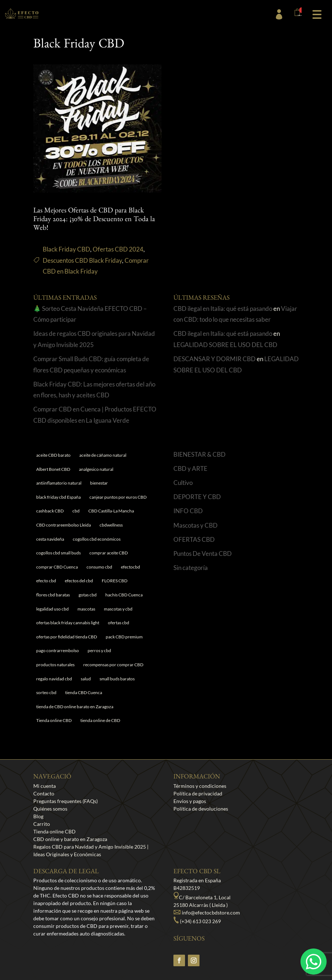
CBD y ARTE (190, 468)
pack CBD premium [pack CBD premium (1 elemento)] (124, 637)
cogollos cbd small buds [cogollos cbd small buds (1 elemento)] (58, 553)
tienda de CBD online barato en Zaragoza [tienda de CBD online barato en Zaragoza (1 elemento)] (75, 707)
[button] (317, 14)
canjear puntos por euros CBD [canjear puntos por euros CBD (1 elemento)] (118, 497)
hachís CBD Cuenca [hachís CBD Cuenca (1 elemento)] (124, 595)
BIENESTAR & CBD (199, 454)
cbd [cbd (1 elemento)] (76, 511)
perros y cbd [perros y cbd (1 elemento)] (99, 650)
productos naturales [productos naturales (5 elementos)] (55, 665)
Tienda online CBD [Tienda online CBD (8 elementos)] (54, 720)
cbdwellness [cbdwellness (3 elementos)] (111, 525)
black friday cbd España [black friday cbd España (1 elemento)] (58, 497)
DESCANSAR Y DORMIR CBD (215, 359)
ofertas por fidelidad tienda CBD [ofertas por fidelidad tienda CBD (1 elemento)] (67, 637)
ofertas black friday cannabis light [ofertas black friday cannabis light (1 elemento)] (68, 623)
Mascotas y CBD (196, 525)
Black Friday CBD (66, 249)
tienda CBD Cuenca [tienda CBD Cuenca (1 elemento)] (84, 692)
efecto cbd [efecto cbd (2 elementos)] (46, 581)
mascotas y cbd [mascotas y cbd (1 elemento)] (118, 609)
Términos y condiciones (200, 786)
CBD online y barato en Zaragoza (70, 839)
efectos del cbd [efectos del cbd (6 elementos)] (79, 581)
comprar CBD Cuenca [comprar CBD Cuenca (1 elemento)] (57, 567)
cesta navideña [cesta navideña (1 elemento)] (50, 539)
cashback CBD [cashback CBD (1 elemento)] (50, 511)
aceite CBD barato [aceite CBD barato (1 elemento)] (53, 455)
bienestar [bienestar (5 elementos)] (99, 483)
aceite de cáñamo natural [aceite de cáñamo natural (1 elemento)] (103, 455)
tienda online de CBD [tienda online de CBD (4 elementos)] (100, 720)
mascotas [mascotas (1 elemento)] (86, 609)
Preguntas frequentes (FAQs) (66, 801)
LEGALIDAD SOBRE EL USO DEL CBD (225, 345)
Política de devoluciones (201, 809)
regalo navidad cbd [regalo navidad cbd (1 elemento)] (54, 679)
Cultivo (183, 483)
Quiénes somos (50, 809)
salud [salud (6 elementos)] (86, 679)
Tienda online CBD (54, 831)
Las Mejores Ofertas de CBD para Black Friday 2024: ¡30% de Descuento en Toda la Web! (94, 220)
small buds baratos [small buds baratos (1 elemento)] (117, 679)
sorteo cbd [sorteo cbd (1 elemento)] (46, 692)
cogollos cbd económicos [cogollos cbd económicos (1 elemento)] (97, 539)
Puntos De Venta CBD (203, 554)
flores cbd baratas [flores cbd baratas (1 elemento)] (53, 595)
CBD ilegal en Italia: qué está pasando (223, 309)
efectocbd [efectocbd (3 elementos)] (131, 567)
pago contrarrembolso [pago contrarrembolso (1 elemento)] (58, 650)
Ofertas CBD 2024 (118, 249)
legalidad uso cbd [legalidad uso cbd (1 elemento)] (52, 609)
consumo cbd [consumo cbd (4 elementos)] (99, 567)
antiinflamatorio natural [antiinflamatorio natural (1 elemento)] (59, 483)
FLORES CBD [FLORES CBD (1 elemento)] (115, 581)
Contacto (44, 793)
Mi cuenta (45, 786)
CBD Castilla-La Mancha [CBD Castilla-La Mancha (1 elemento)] (111, 511)
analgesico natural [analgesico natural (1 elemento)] (96, 469)
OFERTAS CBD (194, 539)
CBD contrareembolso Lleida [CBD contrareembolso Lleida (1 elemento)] (64, 525)
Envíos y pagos (190, 801)
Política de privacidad (198, 793)
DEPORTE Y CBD (197, 497)
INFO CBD (188, 511)
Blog (38, 816)
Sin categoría (191, 568)
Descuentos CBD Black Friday (82, 260)
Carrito (42, 824)
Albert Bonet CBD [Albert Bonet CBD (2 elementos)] (53, 469)
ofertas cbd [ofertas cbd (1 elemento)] (119, 623)
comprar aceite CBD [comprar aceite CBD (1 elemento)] (109, 553)
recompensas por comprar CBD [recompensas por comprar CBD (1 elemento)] (113, 665)
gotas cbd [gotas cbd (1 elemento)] (88, 595)
